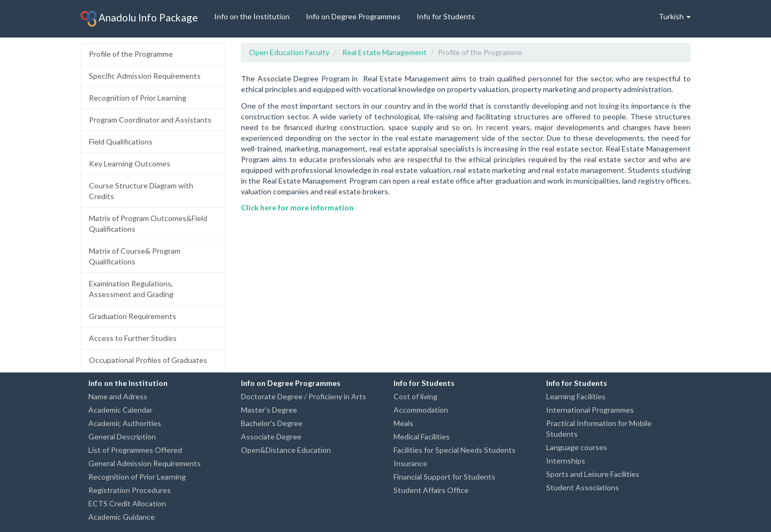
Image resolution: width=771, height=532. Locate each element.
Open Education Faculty (289, 52)
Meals (403, 423)
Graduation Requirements (133, 316)
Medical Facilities (422, 436)
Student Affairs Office (431, 490)
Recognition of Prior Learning (138, 98)
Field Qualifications (121, 142)
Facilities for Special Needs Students (455, 450)
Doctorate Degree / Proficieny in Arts (304, 396)
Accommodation (421, 410)
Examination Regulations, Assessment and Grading (131, 289)
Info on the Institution (252, 16)
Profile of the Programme (131, 54)
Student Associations (583, 487)
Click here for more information (297, 207)
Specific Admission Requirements (145, 76)
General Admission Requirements (145, 463)
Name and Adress (118, 396)
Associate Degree (271, 436)
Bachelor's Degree (272, 423)
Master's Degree (269, 410)
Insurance (410, 463)
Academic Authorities (125, 423)
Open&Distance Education (286, 450)
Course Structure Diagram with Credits (141, 191)
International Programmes (590, 410)
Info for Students (446, 16)
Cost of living (415, 396)
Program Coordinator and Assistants (150, 120)
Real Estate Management (384, 52)
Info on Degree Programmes (353, 16)
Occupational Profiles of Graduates (148, 360)
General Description (122, 436)
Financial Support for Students (444, 477)
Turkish (675, 16)
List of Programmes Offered (135, 450)
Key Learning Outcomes (130, 164)
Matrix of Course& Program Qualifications (135, 256)
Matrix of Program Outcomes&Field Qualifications (148, 223)
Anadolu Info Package (139, 19)
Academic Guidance (122, 517)
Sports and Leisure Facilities (593, 474)
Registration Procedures (130, 490)
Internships (566, 461)
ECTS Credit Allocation (127, 503)
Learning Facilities (576, 396)
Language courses (577, 447)
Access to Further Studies (133, 338)
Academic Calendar (120, 410)
